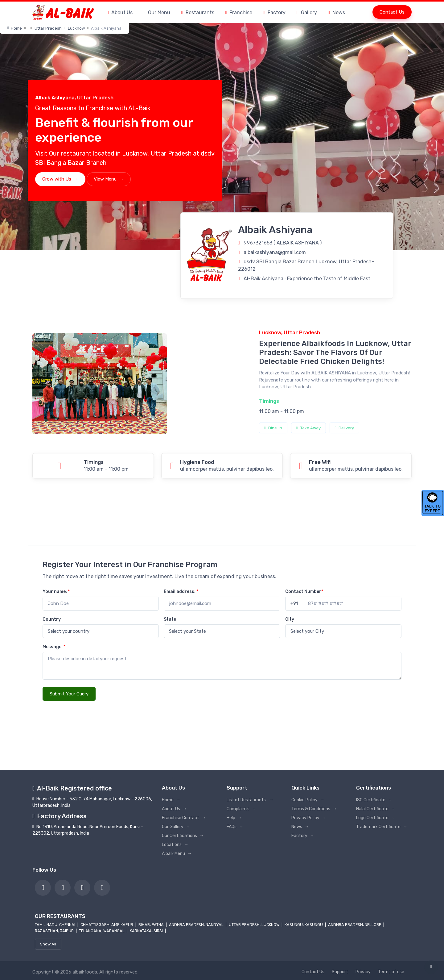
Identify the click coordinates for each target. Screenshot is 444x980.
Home (15, 28)
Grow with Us (60, 179)
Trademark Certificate (382, 827)
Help (234, 818)
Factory (274, 13)
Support (340, 972)
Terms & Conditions (314, 809)
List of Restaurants (250, 800)
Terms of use (391, 972)
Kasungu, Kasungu (304, 925)
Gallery (307, 13)
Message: (54, 647)
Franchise (239, 13)
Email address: (181, 592)
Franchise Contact (184, 818)
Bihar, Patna (152, 925)
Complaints (241, 809)
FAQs (235, 827)
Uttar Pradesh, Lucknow (255, 925)
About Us (120, 13)
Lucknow (76, 28)
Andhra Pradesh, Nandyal (197, 925)
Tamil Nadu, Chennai (55, 925)
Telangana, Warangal (102, 931)
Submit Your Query (69, 694)
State (170, 619)
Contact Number (304, 592)
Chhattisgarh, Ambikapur (107, 925)
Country (52, 619)
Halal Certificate (376, 809)
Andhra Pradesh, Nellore (355, 925)
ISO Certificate (374, 800)
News (337, 13)
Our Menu (157, 13)
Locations (175, 845)
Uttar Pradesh (48, 28)
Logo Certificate (376, 818)
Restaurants (198, 13)
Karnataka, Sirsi (147, 931)
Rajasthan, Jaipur (55, 931)
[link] (43, 888)
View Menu (109, 179)
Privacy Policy (309, 818)
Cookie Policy (308, 800)
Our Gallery (176, 827)
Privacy (363, 972)
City (290, 619)
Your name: (56, 592)
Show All (48, 944)
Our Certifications (183, 836)
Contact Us (392, 12)
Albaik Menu (177, 854)
